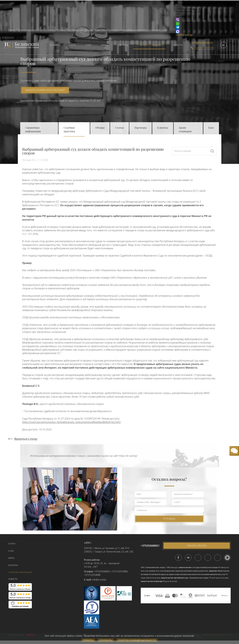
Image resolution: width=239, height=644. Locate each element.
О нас (89, 45)
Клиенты (163, 128)
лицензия (213, 571)
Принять (88, 640)
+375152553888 (119, 571)
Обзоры (100, 128)
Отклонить (106, 640)
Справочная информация (33, 129)
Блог (211, 128)
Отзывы (54, 45)
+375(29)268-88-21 (202, 43)
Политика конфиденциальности (137, 640)
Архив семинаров (185, 129)
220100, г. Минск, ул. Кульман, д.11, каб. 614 (106, 548)
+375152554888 (92, 575)
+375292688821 (102, 571)
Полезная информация (151, 45)
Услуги (72, 45)
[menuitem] (53, 45)
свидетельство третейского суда (174, 578)
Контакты (123, 45)
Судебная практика (69, 129)
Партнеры (140, 128)
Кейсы (105, 45)
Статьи (120, 128)
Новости (178, 45)
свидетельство (185, 567)
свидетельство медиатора (152, 581)
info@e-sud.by (184, 35)
